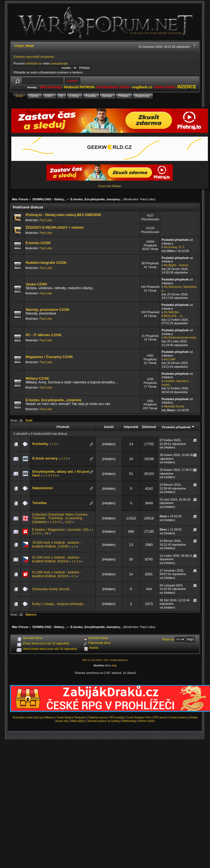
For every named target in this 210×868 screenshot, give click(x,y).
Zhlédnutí (149, 427)
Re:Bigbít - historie (176, 265)
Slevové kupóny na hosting (103, 721)
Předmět (63, 427)
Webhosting (129, 721)
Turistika (40, 503)
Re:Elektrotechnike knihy (180, 337)
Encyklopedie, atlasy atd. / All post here (61, 473)
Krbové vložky (147, 721)
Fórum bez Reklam (110, 186)
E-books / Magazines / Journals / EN (60, 530)
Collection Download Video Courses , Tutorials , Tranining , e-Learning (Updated (61, 518)
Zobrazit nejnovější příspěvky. (34, 57)
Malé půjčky (78, 721)
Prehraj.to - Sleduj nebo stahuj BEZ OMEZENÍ (63, 215)
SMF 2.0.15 (88, 660)
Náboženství (43, 488)
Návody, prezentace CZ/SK (48, 310)
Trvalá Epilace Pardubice (71, 717)
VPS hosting (116, 717)
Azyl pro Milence (44, 717)
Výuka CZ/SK (36, 284)
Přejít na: (168, 639)
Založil (109, 427)
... (63, 522)
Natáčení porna (97, 717)
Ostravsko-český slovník (51, 589)
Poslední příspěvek (178, 427)
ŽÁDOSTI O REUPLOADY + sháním (55, 227)
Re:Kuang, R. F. (174, 247)
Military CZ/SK (38, 378)
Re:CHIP (170, 359)
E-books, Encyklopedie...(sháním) (53, 400)
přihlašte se (34, 63)
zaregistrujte (59, 63)
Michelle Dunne (174, 406)
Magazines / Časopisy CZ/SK (49, 357)
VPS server (160, 717)
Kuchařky (40, 444)
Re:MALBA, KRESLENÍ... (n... (173, 314)
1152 (68, 522)
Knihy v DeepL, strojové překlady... (59, 604)
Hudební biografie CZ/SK (46, 263)
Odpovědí (131, 427)
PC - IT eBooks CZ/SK (44, 335)
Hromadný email (23, 717)
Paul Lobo (147, 199)
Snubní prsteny (178, 717)
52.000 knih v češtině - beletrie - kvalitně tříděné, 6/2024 (57, 559)
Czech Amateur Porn (138, 717)
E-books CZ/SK (38, 243)
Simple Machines (119, 660)
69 (47, 533)
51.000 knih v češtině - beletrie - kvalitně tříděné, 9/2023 (57, 574)
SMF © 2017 (103, 660)
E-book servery (45, 458)
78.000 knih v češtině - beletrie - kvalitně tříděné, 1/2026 (57, 544)
